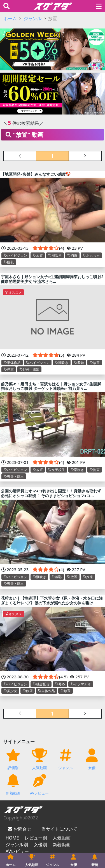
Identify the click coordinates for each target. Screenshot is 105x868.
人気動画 (62, 838)
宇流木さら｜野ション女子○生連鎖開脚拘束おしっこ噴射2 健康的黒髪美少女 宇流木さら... (52, 279)
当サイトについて (59, 829)
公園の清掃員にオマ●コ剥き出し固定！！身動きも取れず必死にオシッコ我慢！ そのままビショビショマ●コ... (51, 493)
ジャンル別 (17, 845)
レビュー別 (36, 838)
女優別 (40, 845)
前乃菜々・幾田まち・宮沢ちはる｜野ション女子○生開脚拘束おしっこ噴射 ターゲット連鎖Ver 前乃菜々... (51, 386)
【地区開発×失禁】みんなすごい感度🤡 (36, 174)
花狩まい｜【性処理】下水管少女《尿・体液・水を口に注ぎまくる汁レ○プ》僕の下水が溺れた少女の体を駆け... (52, 600)
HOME (12, 838)
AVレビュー (17, 851)
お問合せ (22, 829)
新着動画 (62, 845)
